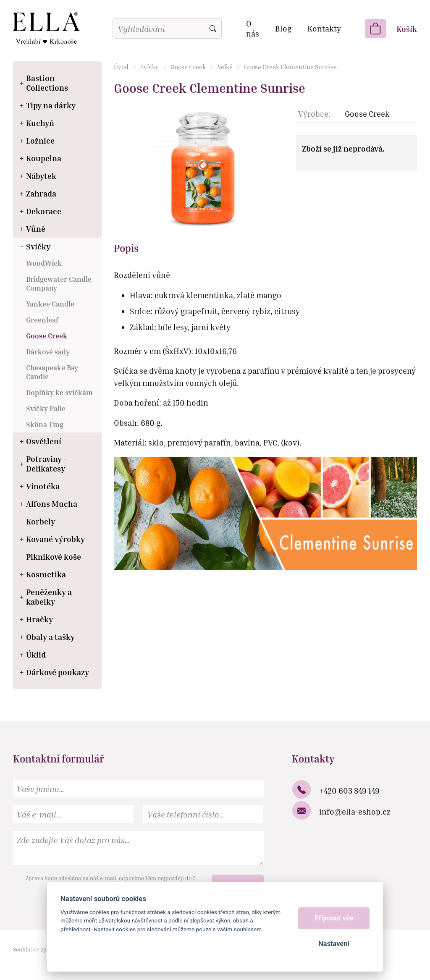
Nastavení (334, 944)
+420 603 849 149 (349, 790)
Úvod (121, 67)
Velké (225, 67)
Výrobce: (314, 114)
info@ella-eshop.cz (355, 811)
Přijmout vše (334, 918)
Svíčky (149, 67)
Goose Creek (188, 67)
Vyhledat (213, 29)
